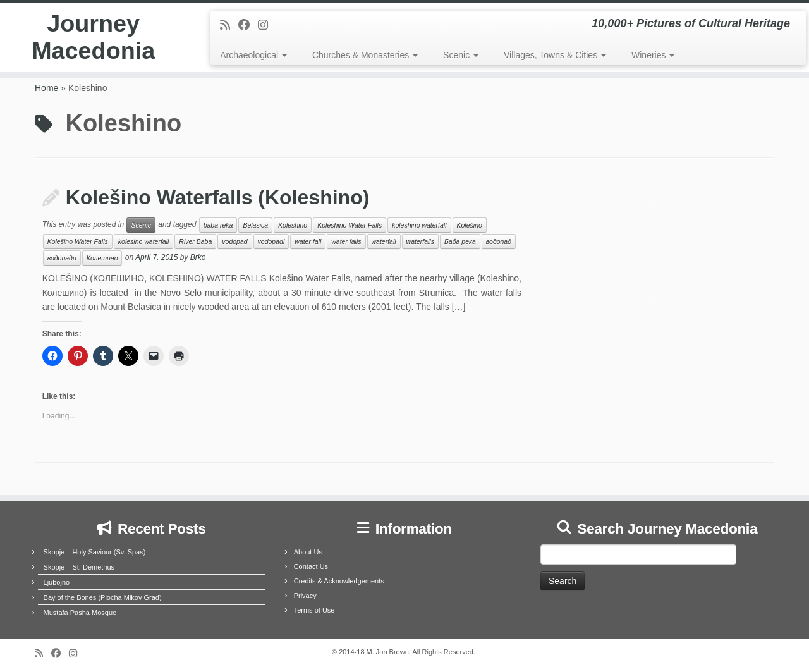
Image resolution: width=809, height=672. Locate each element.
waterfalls (420, 241)
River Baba (195, 241)
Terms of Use (314, 610)
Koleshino (293, 225)
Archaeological (253, 55)
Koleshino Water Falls (350, 225)
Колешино (102, 258)
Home (46, 88)
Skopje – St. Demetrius (79, 567)
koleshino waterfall (419, 225)
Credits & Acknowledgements (339, 581)
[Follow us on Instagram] (267, 25)
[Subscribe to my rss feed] (229, 25)
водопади (62, 258)
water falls (346, 241)
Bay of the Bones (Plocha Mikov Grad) (103, 597)
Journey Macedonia (93, 40)
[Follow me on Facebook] (248, 25)
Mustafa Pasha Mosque (80, 613)
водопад (499, 241)
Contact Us (311, 566)
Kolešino (470, 225)
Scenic (461, 55)
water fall (308, 241)
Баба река (460, 241)
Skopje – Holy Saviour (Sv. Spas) (95, 552)
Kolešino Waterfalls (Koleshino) (218, 197)
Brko (198, 258)
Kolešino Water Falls (78, 241)
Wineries (653, 55)
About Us (308, 552)
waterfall (384, 241)
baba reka (218, 225)
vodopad (234, 241)
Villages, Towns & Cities (555, 55)
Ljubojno (57, 582)
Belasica (255, 225)
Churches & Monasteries (365, 55)
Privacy (305, 596)
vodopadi (271, 241)
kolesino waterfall (144, 241)
